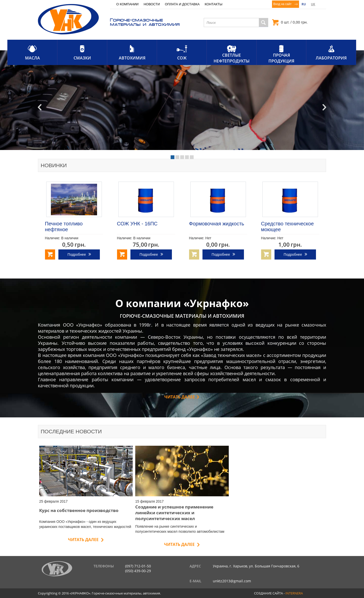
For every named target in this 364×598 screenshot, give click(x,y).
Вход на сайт (282, 4)
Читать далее (180, 397)
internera (294, 593)
